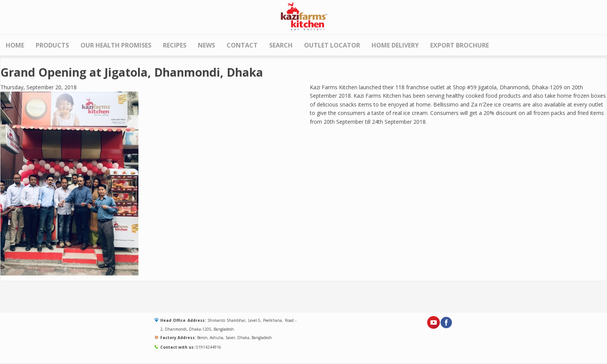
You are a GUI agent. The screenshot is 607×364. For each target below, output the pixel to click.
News (206, 45)
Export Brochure (460, 45)
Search (281, 45)
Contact (242, 45)
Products (52, 45)
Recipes (175, 45)
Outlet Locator (332, 45)
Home (15, 45)
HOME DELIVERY (395, 45)
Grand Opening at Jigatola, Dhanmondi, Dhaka (132, 72)
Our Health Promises (116, 45)
